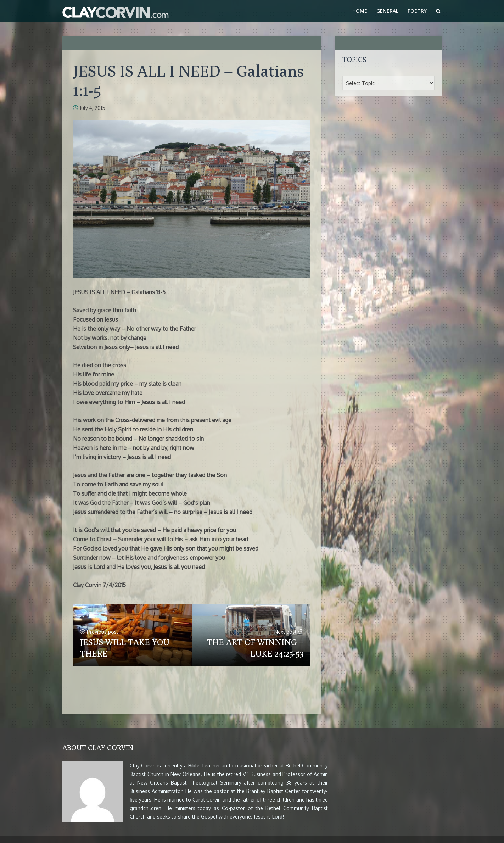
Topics (354, 59)
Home (360, 11)
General (387, 11)
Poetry (417, 11)
